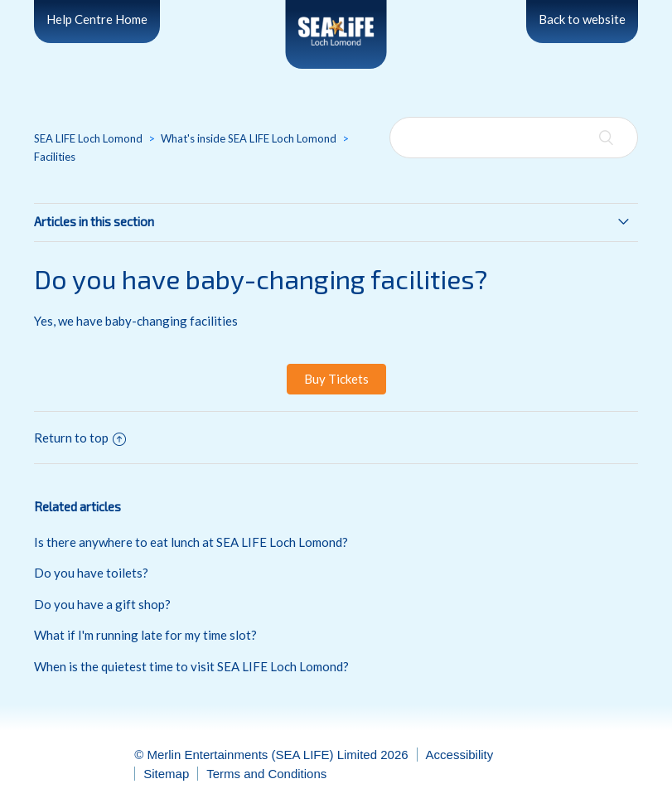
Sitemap (166, 774)
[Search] (514, 138)
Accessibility (460, 755)
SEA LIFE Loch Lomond (88, 138)
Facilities (55, 157)
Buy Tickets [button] (336, 379)
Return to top (80, 438)
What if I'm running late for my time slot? (145, 635)
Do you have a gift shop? (102, 604)
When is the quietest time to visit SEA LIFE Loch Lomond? (191, 666)
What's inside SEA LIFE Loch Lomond (249, 138)
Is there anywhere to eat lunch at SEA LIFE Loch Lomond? (191, 542)
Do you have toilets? (91, 573)
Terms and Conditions (266, 774)
